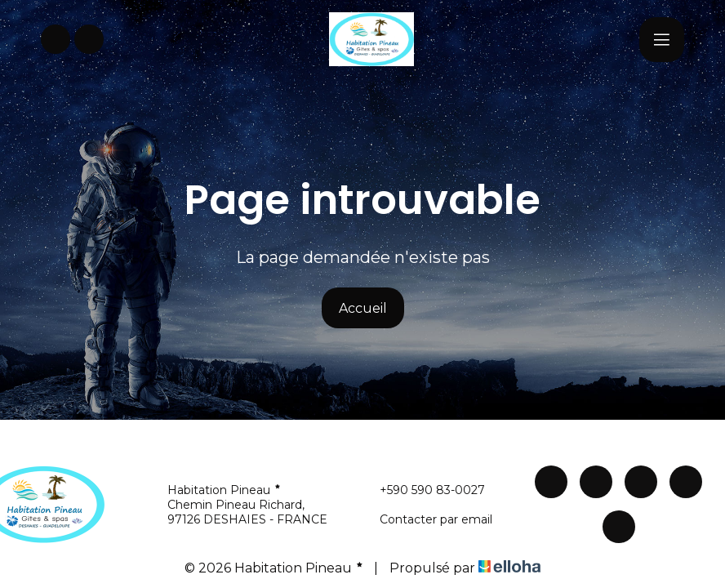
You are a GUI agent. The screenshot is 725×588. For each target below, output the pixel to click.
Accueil (363, 308)
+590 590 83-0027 (423, 490)
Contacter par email (427, 519)
